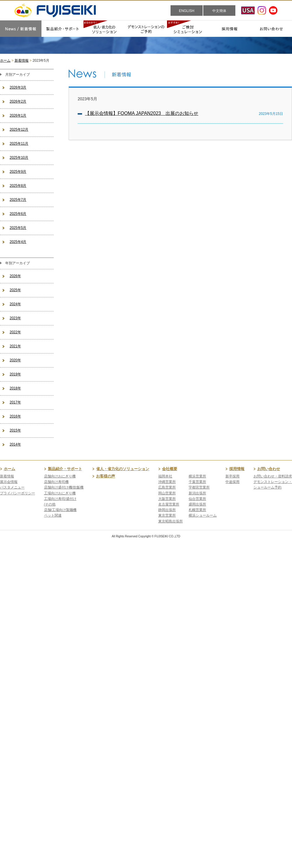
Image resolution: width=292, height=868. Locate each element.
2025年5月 (18, 228)
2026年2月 (18, 101)
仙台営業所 (197, 499)
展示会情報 (9, 482)
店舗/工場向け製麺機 (60, 510)
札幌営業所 (197, 510)
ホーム (5, 61)
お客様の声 (106, 476)
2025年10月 (19, 158)
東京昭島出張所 (171, 521)
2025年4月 (18, 242)
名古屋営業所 (169, 504)
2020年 (15, 360)
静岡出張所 (167, 510)
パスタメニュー (12, 487)
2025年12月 (19, 130)
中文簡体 (219, 11)
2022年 (15, 332)
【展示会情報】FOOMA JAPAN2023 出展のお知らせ (142, 113)
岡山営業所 (167, 493)
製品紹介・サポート (65, 469)
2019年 (15, 374)
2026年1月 (18, 115)
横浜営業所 (197, 476)
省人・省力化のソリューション (123, 469)
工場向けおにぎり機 (60, 493)
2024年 (15, 304)
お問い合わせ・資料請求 (273, 476)
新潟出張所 (197, 493)
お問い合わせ (269, 469)
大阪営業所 (167, 499)
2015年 (15, 430)
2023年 (15, 318)
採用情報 (237, 469)
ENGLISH (187, 11)
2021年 (15, 346)
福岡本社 (165, 476)
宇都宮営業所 (199, 487)
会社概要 (170, 469)
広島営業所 (167, 487)
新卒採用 (232, 476)
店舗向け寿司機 (56, 482)
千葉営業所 (197, 482)
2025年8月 (18, 186)
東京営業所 (167, 515)
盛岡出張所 (197, 504)
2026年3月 (18, 87)
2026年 (15, 276)
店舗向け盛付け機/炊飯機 (64, 487)
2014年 (15, 444)
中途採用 (232, 482)
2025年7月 (18, 200)
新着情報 (22, 61)
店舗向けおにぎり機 (60, 476)
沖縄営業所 (167, 482)
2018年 (15, 388)
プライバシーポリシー (18, 493)
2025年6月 (18, 214)
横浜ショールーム (203, 515)
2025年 (15, 290)
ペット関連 (53, 515)
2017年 (15, 402)
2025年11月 (19, 144)
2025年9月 (18, 172)
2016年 (15, 416)
